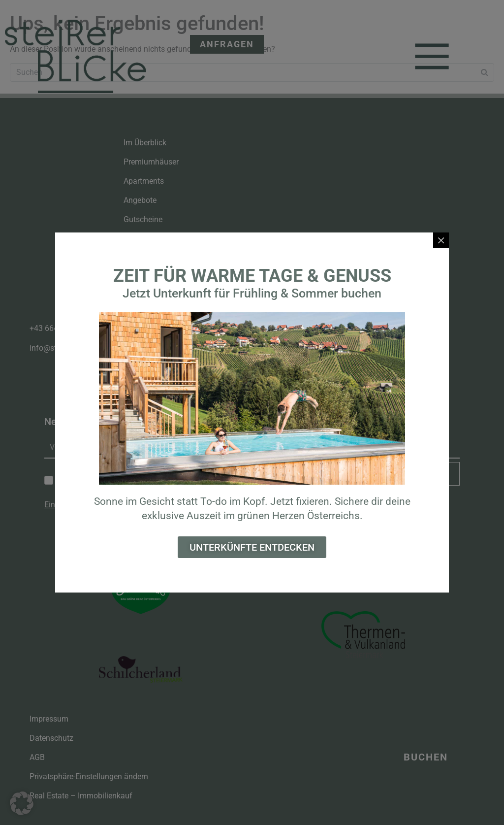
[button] (22, 803)
